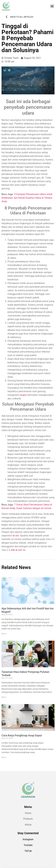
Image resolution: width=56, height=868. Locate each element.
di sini (16, 536)
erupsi (23, 395)
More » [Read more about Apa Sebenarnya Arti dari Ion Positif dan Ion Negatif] (4, 634)
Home (28, 813)
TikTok (28, 851)
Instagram (28, 839)
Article (28, 825)
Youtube (28, 845)
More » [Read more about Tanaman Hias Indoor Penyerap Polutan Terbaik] (4, 697)
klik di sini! (17, 550)
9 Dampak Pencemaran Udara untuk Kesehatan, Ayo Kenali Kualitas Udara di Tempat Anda (27, 198)
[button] (52, 6)
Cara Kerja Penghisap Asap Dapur (22, 735)
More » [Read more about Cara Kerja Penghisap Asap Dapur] (4, 757)
